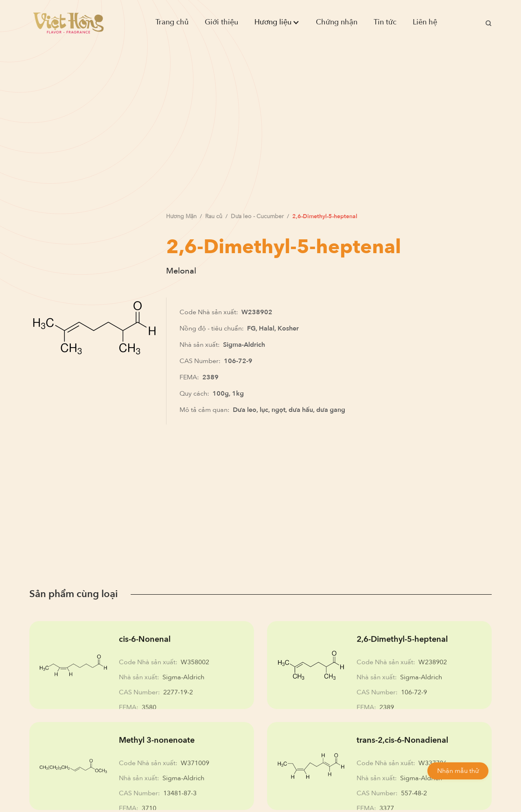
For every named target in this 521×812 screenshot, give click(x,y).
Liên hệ (425, 22)
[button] (277, 22)
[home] (68, 23)
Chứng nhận (337, 22)
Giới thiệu (221, 22)
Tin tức (385, 22)
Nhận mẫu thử (458, 771)
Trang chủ (172, 22)
